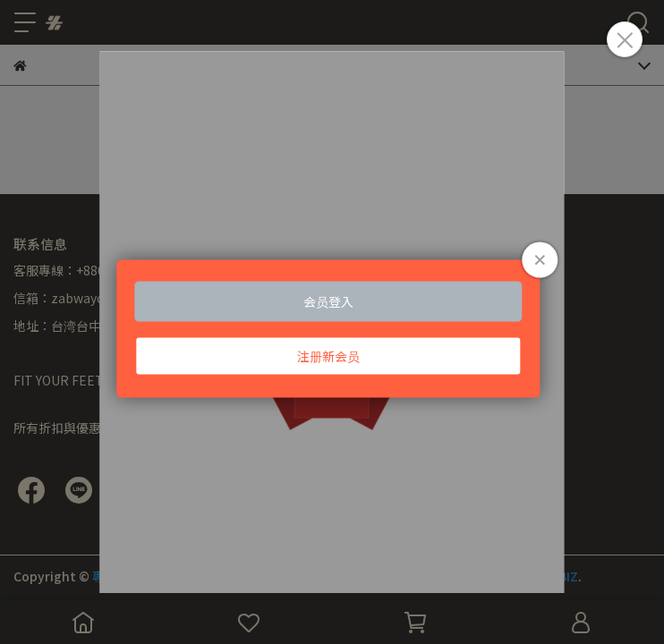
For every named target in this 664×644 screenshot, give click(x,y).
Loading (332, 329)
